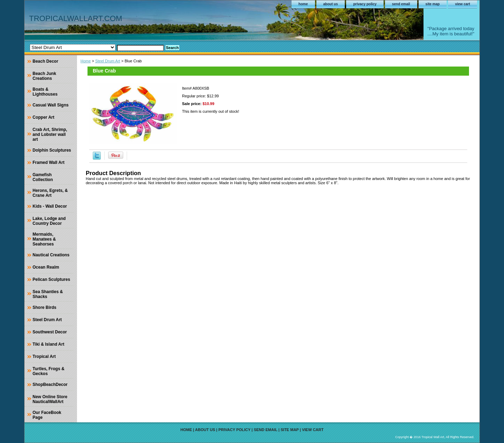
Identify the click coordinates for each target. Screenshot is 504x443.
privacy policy (365, 4)
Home (86, 61)
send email (401, 4)
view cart (463, 4)
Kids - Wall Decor (50, 206)
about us (331, 4)
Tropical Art (44, 357)
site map (433, 4)
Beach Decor (45, 61)
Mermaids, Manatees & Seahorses (44, 239)
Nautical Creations (51, 255)
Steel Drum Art (108, 61)
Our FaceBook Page (47, 415)
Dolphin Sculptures (52, 150)
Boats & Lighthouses (45, 92)
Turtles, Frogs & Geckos (48, 371)
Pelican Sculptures (51, 279)
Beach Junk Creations (44, 76)
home (303, 4)
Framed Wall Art (48, 162)
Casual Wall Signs (51, 105)
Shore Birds (44, 307)
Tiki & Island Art (48, 344)
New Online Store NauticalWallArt (50, 399)
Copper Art (43, 117)
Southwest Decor (50, 332)
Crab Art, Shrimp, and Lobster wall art (50, 134)
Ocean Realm (46, 267)
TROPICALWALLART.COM (76, 18)
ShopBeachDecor (50, 385)
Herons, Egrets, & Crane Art (50, 193)
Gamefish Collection (43, 177)
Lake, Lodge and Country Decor (49, 221)
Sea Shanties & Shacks (48, 294)
